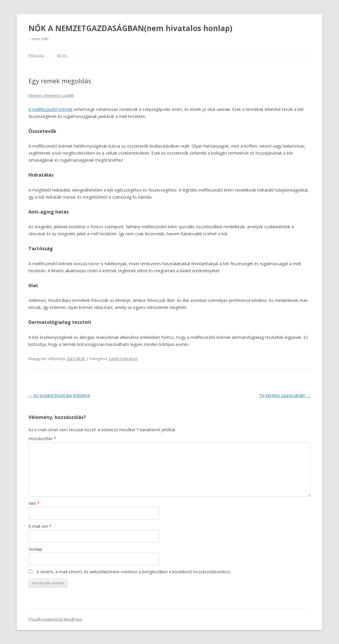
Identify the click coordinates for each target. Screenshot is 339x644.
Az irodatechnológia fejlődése (59, 395)
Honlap (35, 549)
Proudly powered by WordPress (55, 619)
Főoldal (36, 56)
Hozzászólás (42, 438)
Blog (62, 56)
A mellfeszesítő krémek (51, 109)
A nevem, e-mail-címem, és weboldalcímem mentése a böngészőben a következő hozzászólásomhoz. (134, 572)
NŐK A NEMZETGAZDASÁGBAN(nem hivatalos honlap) (130, 28)
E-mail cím (40, 526)
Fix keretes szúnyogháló (285, 395)
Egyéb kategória (123, 359)
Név (34, 503)
